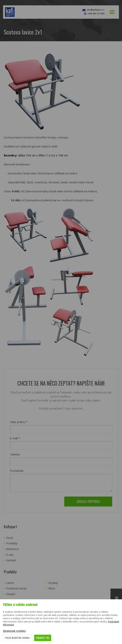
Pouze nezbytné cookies (17, 638)
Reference (12, 549)
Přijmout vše (43, 638)
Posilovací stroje (16, 588)
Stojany (53, 583)
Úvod (9, 538)
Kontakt (11, 560)
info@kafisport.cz (93, 10)
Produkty (12, 543)
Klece (52, 588)
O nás (10, 555)
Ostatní (11, 594)
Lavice (10, 583)
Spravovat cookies (14, 631)
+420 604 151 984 (96, 13)
